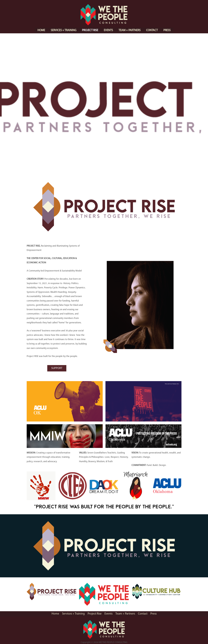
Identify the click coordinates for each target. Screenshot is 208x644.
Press (168, 30)
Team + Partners (130, 30)
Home (41, 30)
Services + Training (63, 30)
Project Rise (90, 30)
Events (108, 30)
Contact (152, 30)
